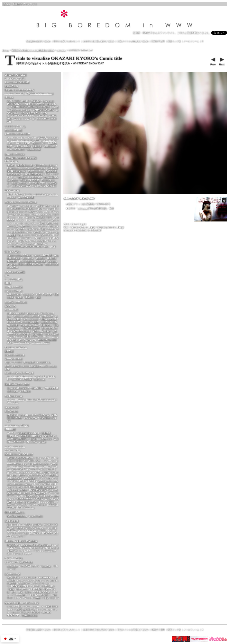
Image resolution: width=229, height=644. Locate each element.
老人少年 (40, 258)
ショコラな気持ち (13, 279)
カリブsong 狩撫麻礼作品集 (19, 562)
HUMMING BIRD (38, 490)
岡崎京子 (18, 4)
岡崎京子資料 (158, 41)
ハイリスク (12, 566)
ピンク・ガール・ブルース (37, 466)
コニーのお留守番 (43, 255)
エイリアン (28, 258)
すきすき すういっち (15, 126)
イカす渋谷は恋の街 (33, 174)
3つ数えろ (25, 391)
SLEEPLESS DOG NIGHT (20, 458)
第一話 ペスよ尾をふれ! (30, 177)
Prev (213, 61)
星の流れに (46, 325)
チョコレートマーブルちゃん (35, 415)
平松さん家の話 (48, 319)
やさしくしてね (19, 533)
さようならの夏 (26, 197)
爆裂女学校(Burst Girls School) (36, 545)
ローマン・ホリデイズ (35, 194)
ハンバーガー (36, 516)
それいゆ (30, 399)
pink (7, 275)
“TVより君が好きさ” (30, 113)
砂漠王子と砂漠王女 (46, 487)
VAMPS (42, 376)
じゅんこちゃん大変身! (18, 143)
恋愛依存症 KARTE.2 (41, 439)
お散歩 (43, 442)
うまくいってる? (15, 399)
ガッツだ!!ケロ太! (13, 130)
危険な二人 (10, 306)
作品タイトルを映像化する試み (133, 41)
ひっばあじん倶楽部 (15, 78)
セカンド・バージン (15, 154)
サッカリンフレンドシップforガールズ (26, 168)
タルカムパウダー (27, 530)
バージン (83, 208)
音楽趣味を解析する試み (38, 41)
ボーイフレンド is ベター (17, 134)
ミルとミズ (28, 294)
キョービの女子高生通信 (17, 82)
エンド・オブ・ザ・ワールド (19, 373)
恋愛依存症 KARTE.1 (17, 439)
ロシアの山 (31, 442)
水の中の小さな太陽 (21, 379)
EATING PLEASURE (43, 110)
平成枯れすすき (30, 615)
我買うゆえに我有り (17, 490)
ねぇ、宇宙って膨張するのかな (27, 264)
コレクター (12, 402)
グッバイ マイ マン (39, 464)
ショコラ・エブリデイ (16, 302)
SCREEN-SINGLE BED (23, 115)
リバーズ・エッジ (13, 359)
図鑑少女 (37, 146)
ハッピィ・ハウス (13, 287)
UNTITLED (10, 429)
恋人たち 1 (40, 493)
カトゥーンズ (11, 310)
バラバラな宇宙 (44, 294)
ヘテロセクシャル (13, 396)
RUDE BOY (13, 545)
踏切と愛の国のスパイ (36, 337)
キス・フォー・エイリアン (38, 215)
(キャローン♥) (12, 407)
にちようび (30, 502)
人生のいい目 (34, 149)
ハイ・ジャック (30, 319)
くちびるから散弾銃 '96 (16, 425)
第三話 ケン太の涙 (30, 180)
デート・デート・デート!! (26, 316)
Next (222, 61)
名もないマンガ (22, 119)
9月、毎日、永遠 (41, 331)
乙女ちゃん (39, 379)
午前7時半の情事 (31, 328)
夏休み (38, 140)
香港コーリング (35, 171)
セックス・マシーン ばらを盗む (23, 322)
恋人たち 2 (31, 496)
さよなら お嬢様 (22, 146)
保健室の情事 (11, 86)
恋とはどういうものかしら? (19, 454)
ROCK (8, 283)
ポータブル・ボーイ (45, 165)
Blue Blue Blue (24, 499)
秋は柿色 (37, 524)
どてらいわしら (19, 183)
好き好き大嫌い (12, 252)
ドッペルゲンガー (16, 149)
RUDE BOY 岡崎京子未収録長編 (21, 541)
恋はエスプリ (39, 143)
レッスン (46, 566)
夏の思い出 (12, 415)
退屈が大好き (11, 161)
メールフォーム (191, 41)
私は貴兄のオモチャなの (17, 384)
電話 (38, 297)
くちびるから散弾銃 (15, 272)
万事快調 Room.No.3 (31, 436)
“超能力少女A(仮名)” (21, 186)
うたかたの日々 (12, 450)
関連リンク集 (174, 41)
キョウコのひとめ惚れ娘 (29, 93)
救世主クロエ (13, 294)
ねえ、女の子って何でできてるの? (29, 475)
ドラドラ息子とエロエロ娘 (32, 261)
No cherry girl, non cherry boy (19, 90)
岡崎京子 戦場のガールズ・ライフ (22, 603)
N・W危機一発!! (37, 183)
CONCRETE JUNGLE (18, 101)
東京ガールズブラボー (16, 347)
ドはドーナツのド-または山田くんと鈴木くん (27, 362)
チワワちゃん (11, 411)
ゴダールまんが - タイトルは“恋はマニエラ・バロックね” (31, 367)
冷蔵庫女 (38, 499)
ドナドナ (18, 502)
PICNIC (11, 165)
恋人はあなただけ (46, 399)
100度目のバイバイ (21, 331)
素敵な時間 (29, 478)
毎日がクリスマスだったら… (31, 528)
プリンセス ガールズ (22, 140)
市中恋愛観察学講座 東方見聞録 (21, 158)
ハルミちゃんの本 (40, 342)
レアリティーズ (12, 574)
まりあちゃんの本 (16, 313)
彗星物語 (36, 101)
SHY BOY (42, 115)
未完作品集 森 (12, 521)
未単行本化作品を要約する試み (99, 41)
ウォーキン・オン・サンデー (21, 138)
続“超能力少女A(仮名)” (45, 186)
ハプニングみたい (13, 291)
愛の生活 (9, 351)
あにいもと (37, 334)
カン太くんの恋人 (29, 325)
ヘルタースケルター (15, 446)
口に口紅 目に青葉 (21, 524)
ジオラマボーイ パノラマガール (21, 202)
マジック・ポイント (15, 355)
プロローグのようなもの (19, 255)
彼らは (19, 297)
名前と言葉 (50, 146)
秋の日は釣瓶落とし (15, 512)
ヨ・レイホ (49, 140)
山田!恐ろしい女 (25, 165)
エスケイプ (47, 316)
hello (11, 589)
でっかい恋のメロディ (18, 388)
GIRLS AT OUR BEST (16, 75)
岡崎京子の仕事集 (13, 558)
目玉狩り (29, 297)
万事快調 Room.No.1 (29, 433)
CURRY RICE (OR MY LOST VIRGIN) (30, 107)
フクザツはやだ (21, 342)
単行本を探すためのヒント (67, 41)
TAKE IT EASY (12, 190)
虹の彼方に (37, 388)
